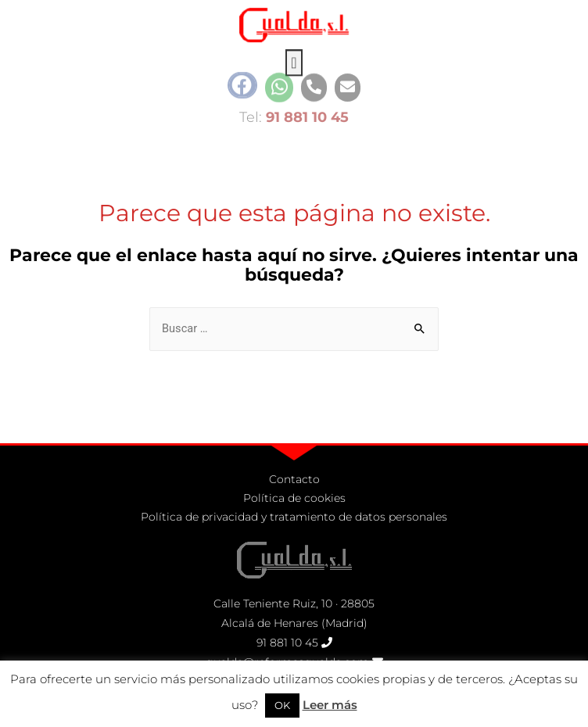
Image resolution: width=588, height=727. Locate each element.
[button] (294, 55)
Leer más (330, 705)
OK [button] (282, 705)
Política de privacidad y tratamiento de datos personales (294, 517)
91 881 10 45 (287, 643)
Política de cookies (294, 498)
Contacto (294, 479)
